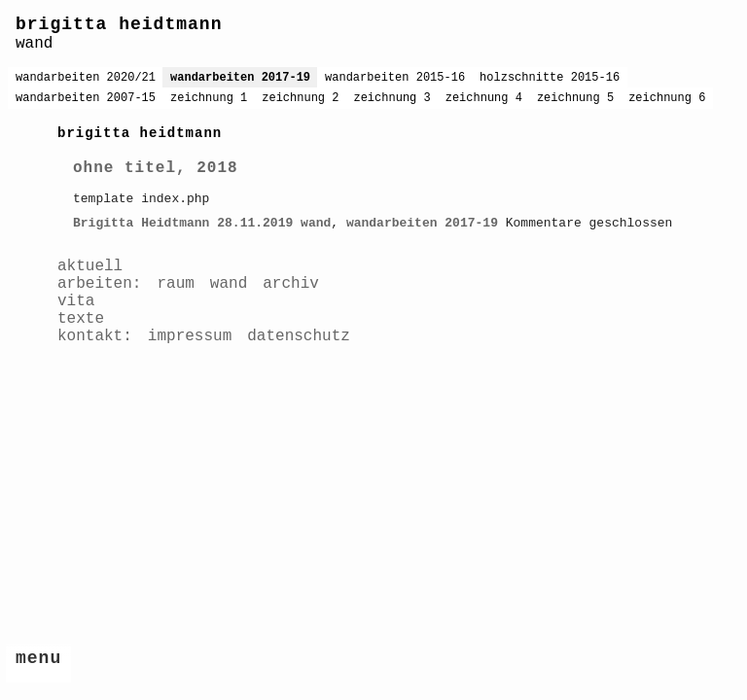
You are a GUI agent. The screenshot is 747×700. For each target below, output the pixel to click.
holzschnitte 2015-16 (550, 78)
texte (81, 319)
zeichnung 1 (209, 98)
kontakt (90, 336)
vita (76, 301)
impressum (190, 336)
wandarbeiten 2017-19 (240, 78)
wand (316, 223)
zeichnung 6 (667, 98)
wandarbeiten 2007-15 (86, 98)
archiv (291, 284)
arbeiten (95, 284)
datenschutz (299, 336)
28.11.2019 (255, 223)
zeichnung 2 (300, 98)
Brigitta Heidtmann (141, 223)
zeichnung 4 (484, 98)
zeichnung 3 (391, 98)
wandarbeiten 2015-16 (395, 78)
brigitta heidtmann (119, 24)
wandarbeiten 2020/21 (86, 78)
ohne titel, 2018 (156, 168)
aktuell (90, 266)
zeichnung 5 (575, 98)
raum (175, 284)
